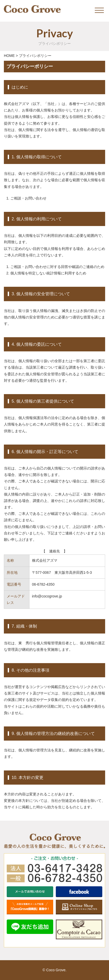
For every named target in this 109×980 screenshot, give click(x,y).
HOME (9, 56)
